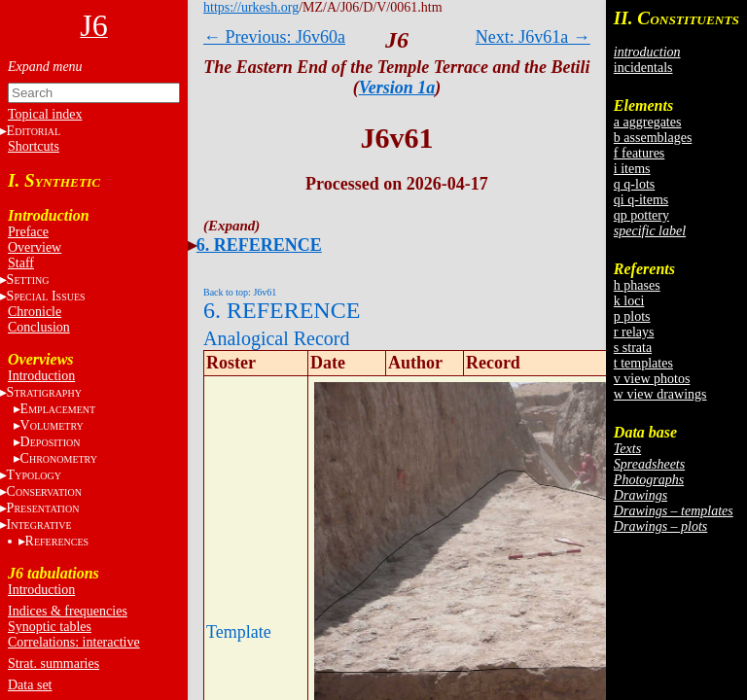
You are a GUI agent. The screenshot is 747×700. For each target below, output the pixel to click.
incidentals (643, 68)
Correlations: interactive (74, 642)
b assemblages (653, 138)
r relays (634, 332)
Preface (28, 232)
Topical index (45, 114)
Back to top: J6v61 (240, 292)
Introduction (41, 376)
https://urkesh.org (251, 7)
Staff (21, 263)
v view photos (652, 379)
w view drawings (660, 394)
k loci (629, 301)
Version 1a (397, 87)
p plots (632, 316)
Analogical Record (277, 338)
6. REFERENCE (259, 245)
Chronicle (35, 312)
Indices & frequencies (68, 611)
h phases (637, 285)
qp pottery (641, 215)
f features (639, 153)
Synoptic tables (50, 627)
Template (239, 632)
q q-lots (634, 184)
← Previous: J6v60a (274, 37)
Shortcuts (34, 146)
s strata (633, 348)
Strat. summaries (53, 664)
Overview (35, 247)
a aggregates (648, 122)
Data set (30, 685)
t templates (643, 363)
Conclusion (39, 327)
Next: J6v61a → (533, 37)
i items (632, 169)
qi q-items (641, 200)
